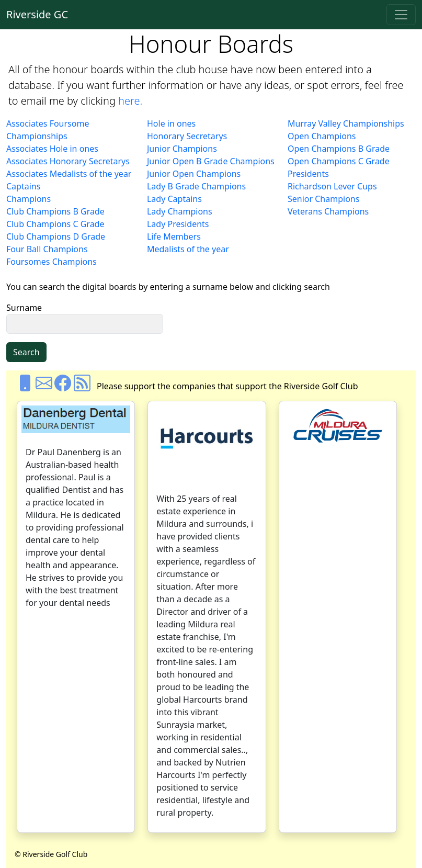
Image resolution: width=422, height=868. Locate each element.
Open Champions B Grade (339, 149)
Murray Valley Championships (346, 123)
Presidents (308, 174)
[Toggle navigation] (401, 15)
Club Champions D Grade (56, 236)
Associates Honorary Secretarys (68, 161)
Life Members (174, 236)
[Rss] (82, 386)
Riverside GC (37, 14)
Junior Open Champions (194, 174)
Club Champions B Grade (55, 211)
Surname (24, 308)
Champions (28, 199)
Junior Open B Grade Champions (211, 161)
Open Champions (322, 136)
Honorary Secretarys (187, 136)
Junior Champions (182, 149)
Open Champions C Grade (339, 161)
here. (130, 101)
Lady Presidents (178, 224)
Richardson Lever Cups (332, 186)
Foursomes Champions (52, 262)
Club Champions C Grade (55, 224)
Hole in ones (171, 123)
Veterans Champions (328, 211)
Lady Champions (180, 211)
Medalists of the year (188, 249)
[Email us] (44, 386)
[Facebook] (63, 386)
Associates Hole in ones (52, 149)
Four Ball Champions (47, 249)
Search (26, 352)
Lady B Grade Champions (196, 186)
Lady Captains (174, 199)
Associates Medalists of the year (69, 174)
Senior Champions (323, 199)
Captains (23, 186)
